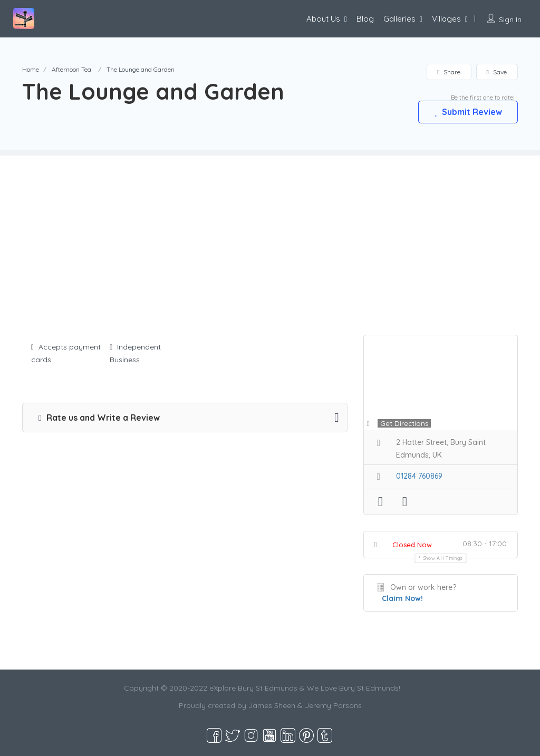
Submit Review (468, 112)
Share (449, 72)
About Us (323, 19)
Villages (446, 19)
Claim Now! (402, 598)
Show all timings (443, 558)
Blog (365, 19)
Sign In (510, 20)
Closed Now (412, 545)
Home (31, 69)
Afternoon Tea (71, 69)
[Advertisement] (270, 229)
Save (497, 72)
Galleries (399, 19)
